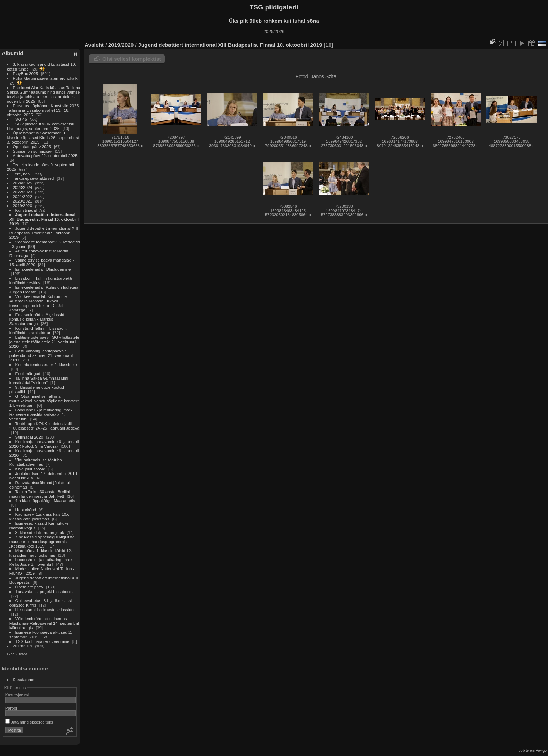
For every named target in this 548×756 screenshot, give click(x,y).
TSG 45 (20, 119)
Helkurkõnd (26, 510)
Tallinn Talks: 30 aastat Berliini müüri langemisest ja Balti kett (40, 494)
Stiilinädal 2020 (29, 437)
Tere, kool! (22, 174)
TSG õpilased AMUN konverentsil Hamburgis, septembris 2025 (40, 126)
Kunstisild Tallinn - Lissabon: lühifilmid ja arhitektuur (38, 330)
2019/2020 (23, 205)
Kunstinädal (26, 210)
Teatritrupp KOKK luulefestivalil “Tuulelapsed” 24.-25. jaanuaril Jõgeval (45, 426)
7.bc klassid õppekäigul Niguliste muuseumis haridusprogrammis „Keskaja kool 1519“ (42, 541)
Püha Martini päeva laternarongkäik (45, 78)
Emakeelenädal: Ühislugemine (43, 269)
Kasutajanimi (25, 679)
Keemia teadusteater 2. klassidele (46, 364)
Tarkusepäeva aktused (34, 178)
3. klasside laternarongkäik (40, 532)
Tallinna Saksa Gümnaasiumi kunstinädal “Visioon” (39, 380)
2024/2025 (23, 183)
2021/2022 (23, 196)
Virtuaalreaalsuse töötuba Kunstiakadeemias (36, 462)
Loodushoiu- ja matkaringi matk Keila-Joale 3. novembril (41, 562)
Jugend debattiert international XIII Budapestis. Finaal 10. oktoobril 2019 (44, 219)
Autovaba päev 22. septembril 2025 (45, 156)
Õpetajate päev (29, 587)
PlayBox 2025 (26, 74)
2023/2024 (23, 187)
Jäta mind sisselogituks (29, 722)
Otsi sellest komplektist (132, 59)
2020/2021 (23, 201)
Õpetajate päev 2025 (32, 146)
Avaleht (94, 45)
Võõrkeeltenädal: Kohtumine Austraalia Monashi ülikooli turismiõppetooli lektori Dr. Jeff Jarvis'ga (38, 303)
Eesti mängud (28, 373)
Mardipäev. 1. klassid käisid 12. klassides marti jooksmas (41, 553)
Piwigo (541, 750)
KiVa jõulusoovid (30, 469)
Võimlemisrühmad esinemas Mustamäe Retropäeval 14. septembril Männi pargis (44, 623)
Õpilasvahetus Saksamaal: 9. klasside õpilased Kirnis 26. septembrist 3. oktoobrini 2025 (43, 137)
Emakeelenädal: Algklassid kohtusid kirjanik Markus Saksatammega (37, 319)
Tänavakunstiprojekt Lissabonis (44, 591)
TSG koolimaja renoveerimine (42, 641)
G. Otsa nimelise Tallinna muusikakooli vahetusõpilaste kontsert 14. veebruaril (44, 401)
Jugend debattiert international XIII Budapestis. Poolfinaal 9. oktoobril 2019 (44, 233)
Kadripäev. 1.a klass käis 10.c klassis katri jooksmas (39, 516)
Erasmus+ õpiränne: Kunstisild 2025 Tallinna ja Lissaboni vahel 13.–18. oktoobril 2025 (43, 110)
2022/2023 (23, 192)
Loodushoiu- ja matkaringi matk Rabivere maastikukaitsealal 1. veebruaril (41, 414)
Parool (11, 708)
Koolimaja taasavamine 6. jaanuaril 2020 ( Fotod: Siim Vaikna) (44, 444)
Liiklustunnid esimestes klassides (46, 610)
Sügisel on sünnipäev (33, 151)
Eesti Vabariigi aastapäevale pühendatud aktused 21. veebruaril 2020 (41, 355)
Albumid (12, 53)
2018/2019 (23, 646)
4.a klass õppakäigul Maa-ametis (45, 501)
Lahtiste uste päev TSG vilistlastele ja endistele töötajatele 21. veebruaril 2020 (44, 342)
